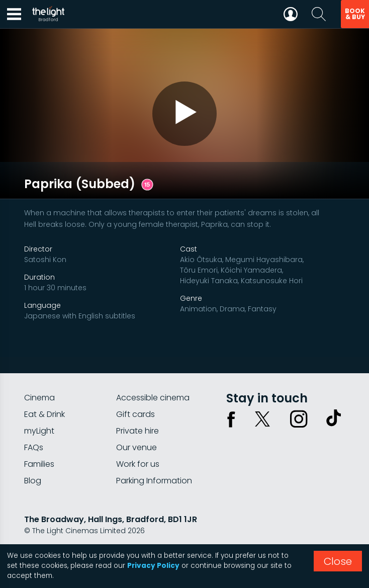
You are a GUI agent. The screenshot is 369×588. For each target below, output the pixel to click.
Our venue (136, 424)
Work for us (138, 441)
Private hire (137, 408)
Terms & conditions (115, 534)
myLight (39, 408)
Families (39, 441)
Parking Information (154, 457)
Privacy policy (49, 534)
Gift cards (135, 391)
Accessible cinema (153, 374)
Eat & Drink (44, 391)
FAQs (34, 424)
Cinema (39, 374)
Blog (33, 457)
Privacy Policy (153, 566)
